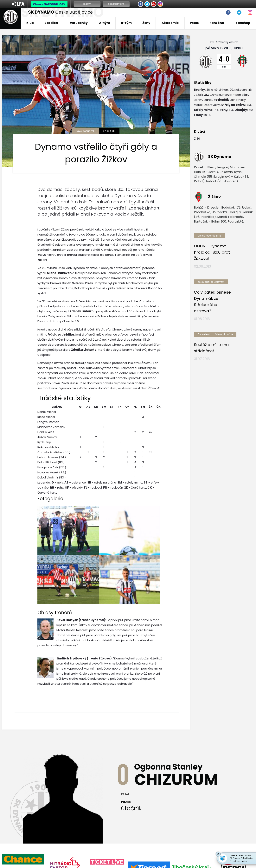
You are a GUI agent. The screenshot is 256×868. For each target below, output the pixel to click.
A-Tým (101, 829)
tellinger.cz (247, 851)
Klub (30, 23)
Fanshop (243, 23)
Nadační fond (209, 829)
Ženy (146, 23)
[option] (23, 786)
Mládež (171, 829)
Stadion (51, 23)
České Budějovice (61, 12)
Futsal (188, 829)
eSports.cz (77, 851)
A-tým (105, 23)
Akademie (170, 23)
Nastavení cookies (14, 855)
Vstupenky (79, 23)
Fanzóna (217, 23)
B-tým (126, 23)
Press (194, 23)
